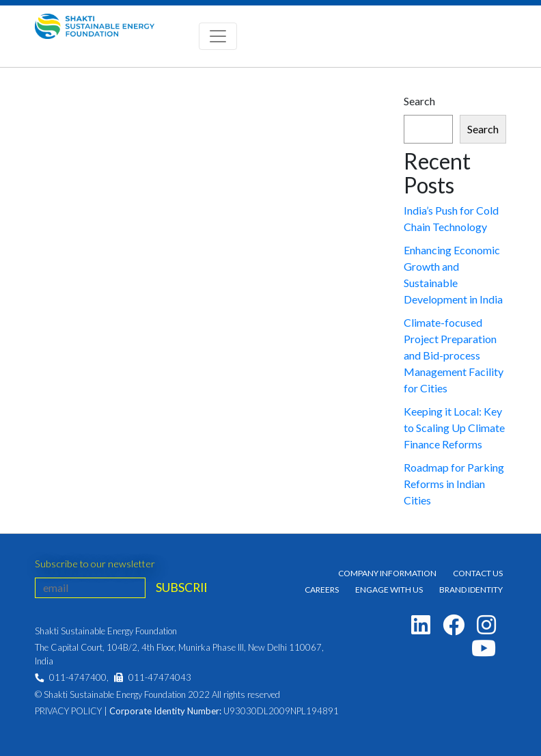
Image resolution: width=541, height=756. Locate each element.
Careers (322, 590)
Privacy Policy (68, 711)
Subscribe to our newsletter (95, 564)
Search (419, 101)
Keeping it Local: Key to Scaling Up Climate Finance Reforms (454, 428)
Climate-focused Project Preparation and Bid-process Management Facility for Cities (454, 355)
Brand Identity (471, 590)
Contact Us (478, 573)
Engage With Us (389, 590)
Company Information (387, 573)
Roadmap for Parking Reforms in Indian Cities (454, 484)
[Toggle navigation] (218, 36)
